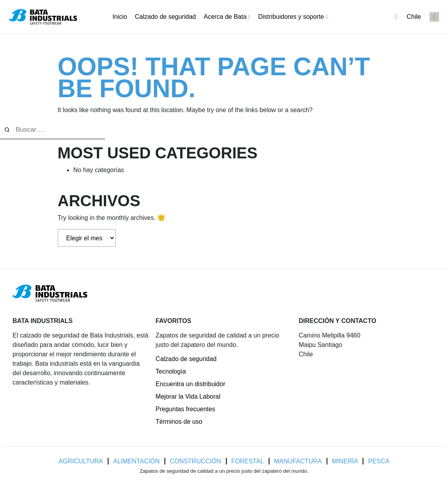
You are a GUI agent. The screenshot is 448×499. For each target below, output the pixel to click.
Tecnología (171, 371)
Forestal (248, 461)
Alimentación (136, 461)
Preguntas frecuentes (185, 409)
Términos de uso (179, 422)
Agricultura (81, 461)
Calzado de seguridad (186, 359)
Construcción (196, 461)
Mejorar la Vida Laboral (188, 396)
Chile (408, 17)
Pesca (379, 461)
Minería (345, 461)
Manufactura (298, 461)
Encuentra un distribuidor (190, 384)
